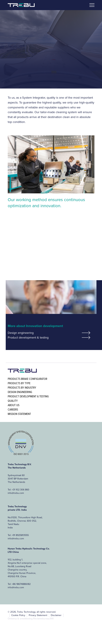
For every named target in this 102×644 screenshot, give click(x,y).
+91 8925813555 (20, 535)
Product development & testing (28, 338)
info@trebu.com (16, 493)
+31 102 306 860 (21, 490)
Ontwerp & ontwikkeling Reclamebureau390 (31, 619)
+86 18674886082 (21, 584)
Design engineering (21, 333)
